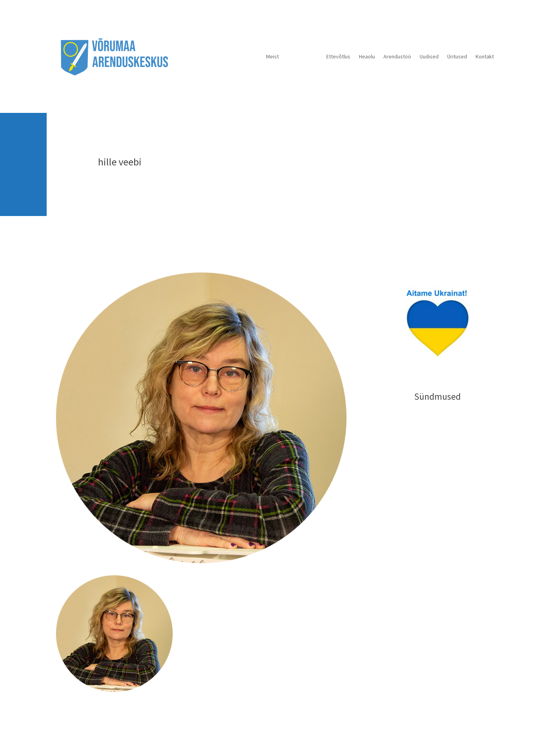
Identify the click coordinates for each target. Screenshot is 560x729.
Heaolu (367, 56)
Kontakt (485, 56)
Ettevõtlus (338, 56)
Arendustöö (397, 56)
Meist (272, 56)
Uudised (429, 56)
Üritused (457, 56)
